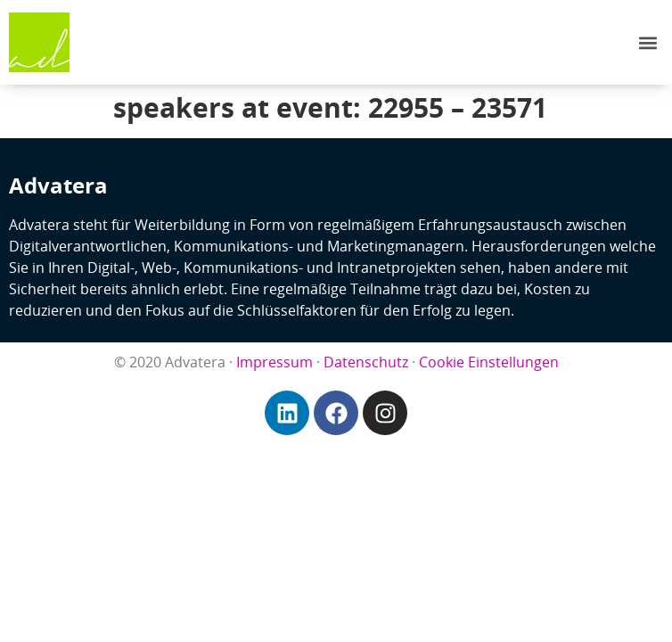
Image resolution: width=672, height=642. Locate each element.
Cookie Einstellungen (489, 362)
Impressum (275, 362)
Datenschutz (366, 362)
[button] (648, 42)
